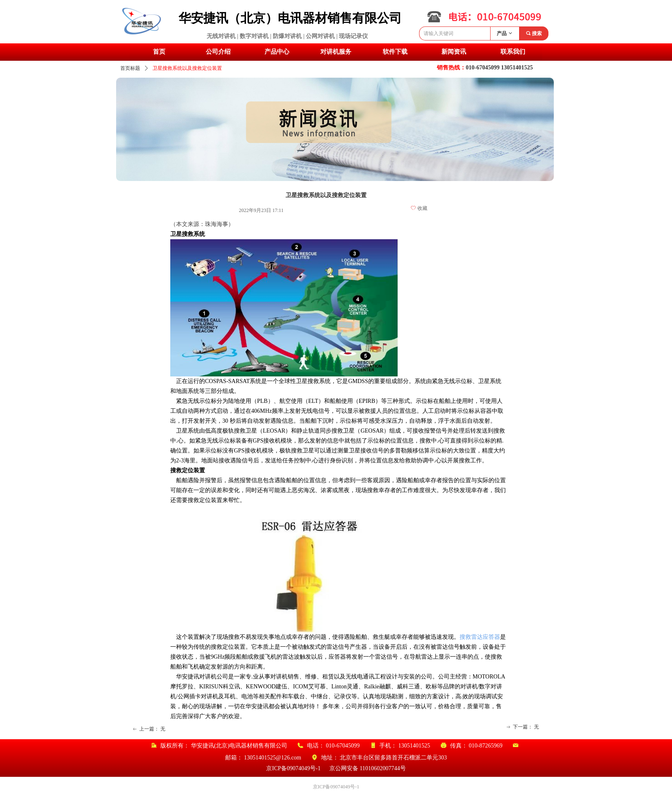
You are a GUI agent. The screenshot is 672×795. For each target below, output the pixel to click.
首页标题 (130, 68)
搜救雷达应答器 (480, 637)
